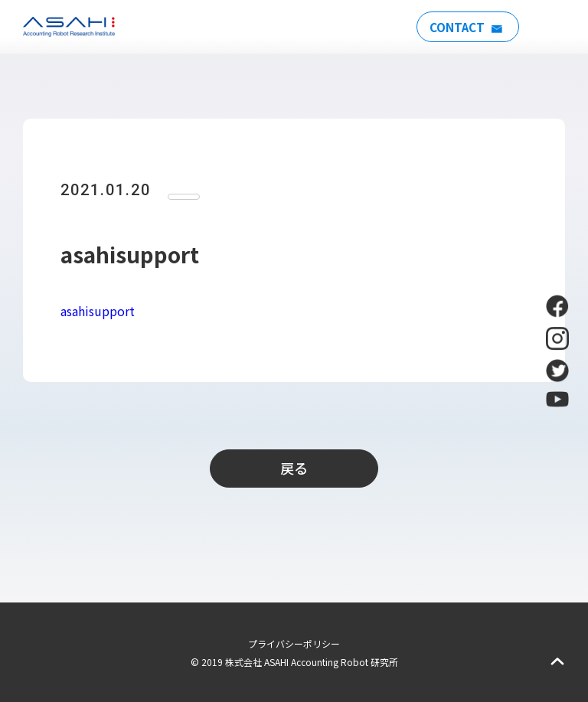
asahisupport (98, 311)
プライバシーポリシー (294, 643)
